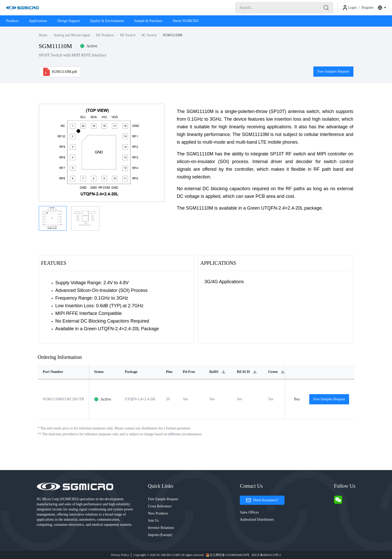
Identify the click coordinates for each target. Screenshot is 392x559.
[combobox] (382, 8)
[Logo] (22, 8)
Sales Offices (249, 512)
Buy (297, 399)
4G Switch (149, 35)
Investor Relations (161, 528)
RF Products (105, 35)
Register (368, 8)
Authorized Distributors (257, 520)
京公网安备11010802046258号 (228, 555)
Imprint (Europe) (160, 535)
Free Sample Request (163, 499)
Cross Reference (160, 506)
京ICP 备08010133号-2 (266, 555)
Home (43, 35)
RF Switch (128, 35)
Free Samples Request (333, 71)
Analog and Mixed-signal (72, 35)
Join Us (153, 521)
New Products (158, 513)
